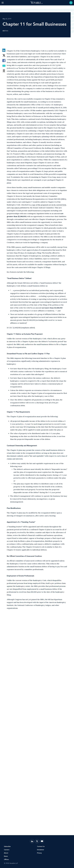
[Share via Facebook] (4, 61)
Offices (6, 859)
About (6, 853)
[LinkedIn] (32, 841)
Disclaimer (41, 850)
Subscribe (7, 846)
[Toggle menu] (3, 3)
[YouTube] (42, 841)
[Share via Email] (4, 66)
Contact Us (41, 846)
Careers (7, 850)
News (6, 856)
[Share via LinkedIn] (4, 50)
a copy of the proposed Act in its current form (48, 205)
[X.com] (37, 841)
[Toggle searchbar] (71, 3)
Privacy (39, 853)
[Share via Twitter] (4, 55)
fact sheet (15, 208)
